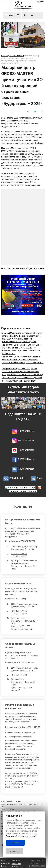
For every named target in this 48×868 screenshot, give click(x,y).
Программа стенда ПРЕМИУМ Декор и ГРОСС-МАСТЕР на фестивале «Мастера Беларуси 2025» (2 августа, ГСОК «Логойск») (22, 372)
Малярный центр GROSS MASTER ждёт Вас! (22, 378)
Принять (15, 843)
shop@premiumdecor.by (22, 737)
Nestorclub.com (38, 866)
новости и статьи (17, 56)
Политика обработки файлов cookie (22, 836)
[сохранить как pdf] (42, 112)
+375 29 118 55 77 (19, 554)
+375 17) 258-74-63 (18, 784)
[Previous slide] (5, 35)
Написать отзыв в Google (22, 488)
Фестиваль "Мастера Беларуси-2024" (19, 381)
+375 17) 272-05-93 (14, 787)
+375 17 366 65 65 (19, 611)
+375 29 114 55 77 (19, 614)
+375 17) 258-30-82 (20, 776)
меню (18, 15)
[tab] (20, 48)
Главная (5, 56)
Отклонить (15, 851)
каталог (9, 15)
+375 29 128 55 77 (19, 556)
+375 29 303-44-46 (19, 675)
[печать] (35, 112)
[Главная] (23, 10)
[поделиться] (28, 112)
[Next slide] (41, 35)
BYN (43, 2)
